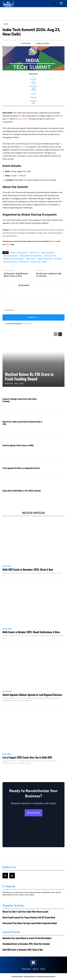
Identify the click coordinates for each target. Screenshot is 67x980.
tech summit (24, 262)
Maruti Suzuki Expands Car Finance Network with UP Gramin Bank (29, 917)
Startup (23, 147)
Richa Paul (9, 384)
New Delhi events (10, 262)
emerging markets (11, 256)
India (6, 24)
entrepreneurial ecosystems (31, 256)
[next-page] (60, 334)
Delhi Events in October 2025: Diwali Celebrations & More (31, 632)
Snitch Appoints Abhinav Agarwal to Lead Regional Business (32, 695)
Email (54, 241)
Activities (7, 691)
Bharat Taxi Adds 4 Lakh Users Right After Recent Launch (25, 912)
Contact (8, 244)
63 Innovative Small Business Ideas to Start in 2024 (16, 275)
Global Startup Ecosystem (14, 259)
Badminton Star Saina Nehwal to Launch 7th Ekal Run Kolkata (27, 938)
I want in (33, 317)
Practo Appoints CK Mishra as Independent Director (21, 468)
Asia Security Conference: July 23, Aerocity (49, 275)
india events (31, 259)
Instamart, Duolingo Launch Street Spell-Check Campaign (20, 400)
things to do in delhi (39, 262)
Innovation (58, 259)
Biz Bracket (26, 43)
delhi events (35, 253)
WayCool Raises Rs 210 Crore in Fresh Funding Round (29, 376)
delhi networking (48, 253)
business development (19, 253)
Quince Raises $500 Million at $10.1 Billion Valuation (22, 491)
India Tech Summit (45, 259)
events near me (50, 256)
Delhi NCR (7, 566)
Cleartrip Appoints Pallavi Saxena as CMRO (18, 445)
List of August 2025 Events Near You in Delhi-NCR (27, 757)
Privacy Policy (26, 324)
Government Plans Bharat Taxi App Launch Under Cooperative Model (30, 923)
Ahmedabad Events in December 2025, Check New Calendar (26, 944)
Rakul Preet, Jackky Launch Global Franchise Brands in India (22, 423)
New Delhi (23, 119)
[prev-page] (56, 334)
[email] (33, 310)
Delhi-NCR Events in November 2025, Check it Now (28, 569)
